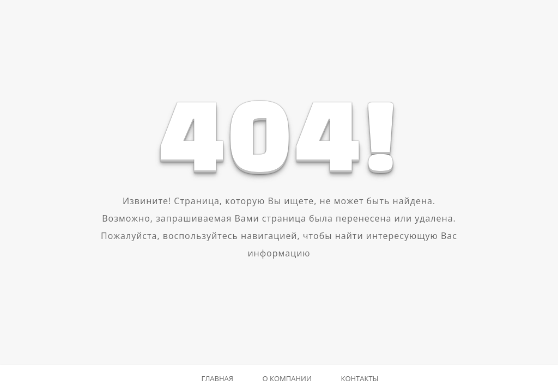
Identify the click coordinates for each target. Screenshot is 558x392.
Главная (217, 378)
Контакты (359, 378)
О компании (287, 378)
